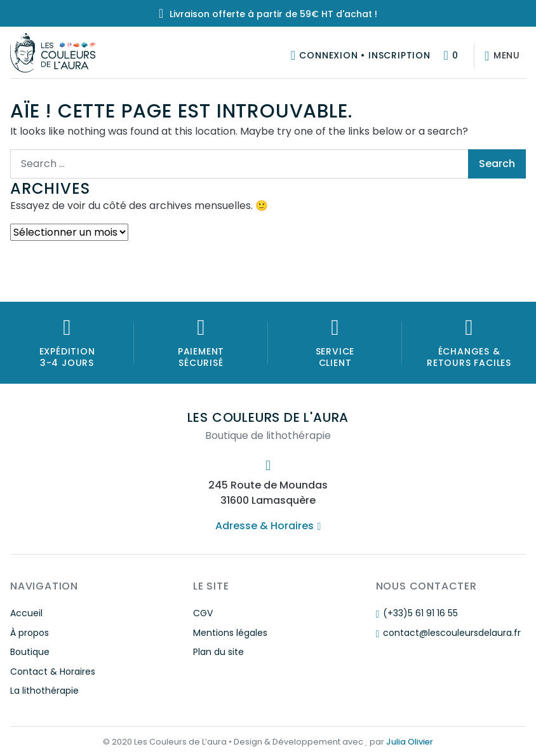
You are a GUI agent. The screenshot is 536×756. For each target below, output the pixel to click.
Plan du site (218, 652)
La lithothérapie (44, 691)
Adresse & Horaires (268, 526)
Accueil (26, 613)
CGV (203, 613)
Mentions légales (230, 633)
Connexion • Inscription (365, 55)
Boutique (30, 652)
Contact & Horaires (53, 672)
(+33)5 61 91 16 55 (417, 613)
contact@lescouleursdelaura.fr (448, 633)
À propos (30, 633)
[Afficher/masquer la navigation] (500, 56)
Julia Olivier (410, 742)
